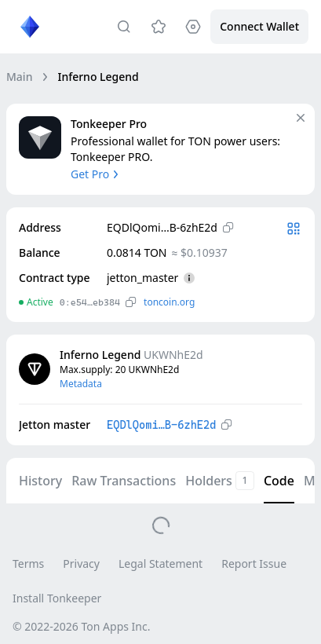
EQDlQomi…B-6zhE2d (161, 425)
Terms (28, 563)
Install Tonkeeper (57, 598)
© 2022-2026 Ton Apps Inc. (81, 626)
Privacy (81, 563)
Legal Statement (160, 563)
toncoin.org (169, 302)
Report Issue (254, 563)
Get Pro (96, 174)
